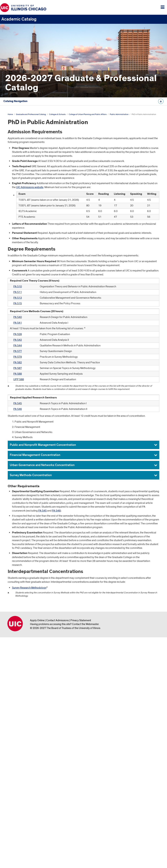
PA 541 (18, 553)
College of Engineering (23, 186)
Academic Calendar (19, 130)
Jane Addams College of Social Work (31, 232)
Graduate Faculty (17, 306)
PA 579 (18, 587)
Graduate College (20, 192)
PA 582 (18, 593)
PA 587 (18, 598)
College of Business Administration (30, 169)
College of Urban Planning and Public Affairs (35, 238)
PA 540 (18, 547)
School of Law (18, 198)
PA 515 (18, 534)
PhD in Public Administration (33, 266)
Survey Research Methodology (29, 818)
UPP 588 (19, 610)
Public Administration (25, 254)
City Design (19, 243)
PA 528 (18, 565)
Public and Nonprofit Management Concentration (43, 675)
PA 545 (18, 634)
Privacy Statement (81, 851)
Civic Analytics (21, 249)
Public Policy (20, 277)
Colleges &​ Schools (19, 152)
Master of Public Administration (33, 260)
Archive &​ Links (16, 311)
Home (10, 345)
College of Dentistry (22, 175)
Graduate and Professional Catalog (24, 124)
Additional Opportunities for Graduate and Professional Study (45, 294)
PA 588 (18, 604)
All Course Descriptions (16, 328)
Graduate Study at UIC (20, 141)
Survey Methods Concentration (31, 706)
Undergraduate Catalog (16, 113)
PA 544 (18, 576)
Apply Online (37, 851)
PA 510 (18, 517)
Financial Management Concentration (35, 685)
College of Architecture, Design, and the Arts (35, 164)
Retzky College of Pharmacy (26, 220)
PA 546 (18, 639)
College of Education (22, 181)
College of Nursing (21, 215)
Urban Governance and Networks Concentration (42, 695)
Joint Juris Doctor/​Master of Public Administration (43, 272)
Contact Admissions (57, 851)
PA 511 (18, 522)
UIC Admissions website (30, 418)
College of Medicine (22, 209)
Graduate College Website (23, 317)
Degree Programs (18, 147)
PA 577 (18, 582)
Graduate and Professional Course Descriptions (34, 300)
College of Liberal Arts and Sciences (31, 203)
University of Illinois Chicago (15, 854)
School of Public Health (24, 226)
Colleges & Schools (57, 345)
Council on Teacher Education (27, 289)
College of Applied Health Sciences (30, 158)
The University (16, 135)
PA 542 (18, 570)
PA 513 (18, 528)
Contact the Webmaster (85, 854)
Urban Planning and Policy (28, 283)
